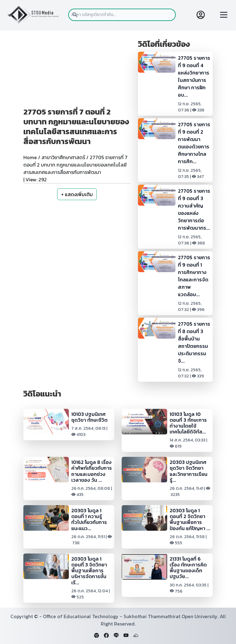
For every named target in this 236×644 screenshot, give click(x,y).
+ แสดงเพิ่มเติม (77, 194)
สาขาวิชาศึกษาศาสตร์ (63, 157)
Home (30, 157)
